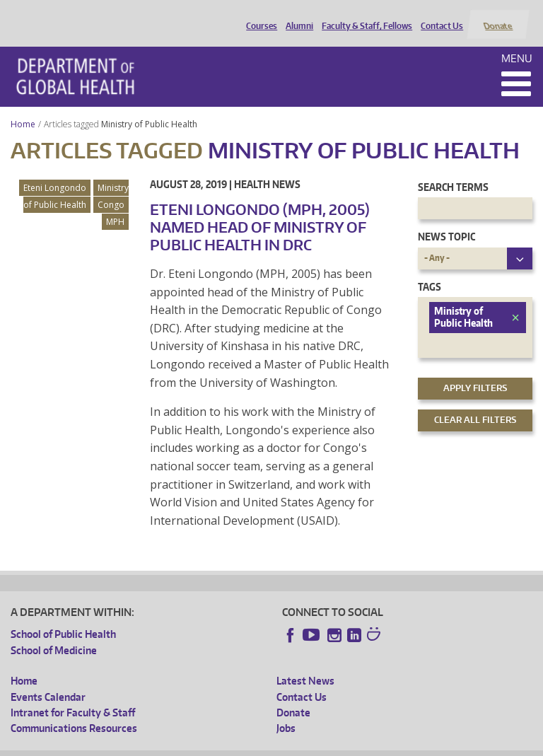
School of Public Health (63, 618)
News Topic (446, 220)
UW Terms (255, 745)
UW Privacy (197, 745)
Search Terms (453, 170)
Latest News (305, 664)
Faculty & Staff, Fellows (364, 16)
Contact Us (439, 16)
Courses (259, 16)
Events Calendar (48, 680)
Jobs (286, 712)
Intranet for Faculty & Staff (73, 696)
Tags (430, 270)
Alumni (297, 16)
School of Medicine (54, 633)
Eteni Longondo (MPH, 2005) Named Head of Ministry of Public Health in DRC (260, 210)
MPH (115, 205)
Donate (497, 16)
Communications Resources (74, 712)
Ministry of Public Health (150, 107)
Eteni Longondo (55, 171)
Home (23, 107)
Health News (267, 167)
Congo (111, 188)
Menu (517, 41)
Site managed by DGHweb (339, 745)
